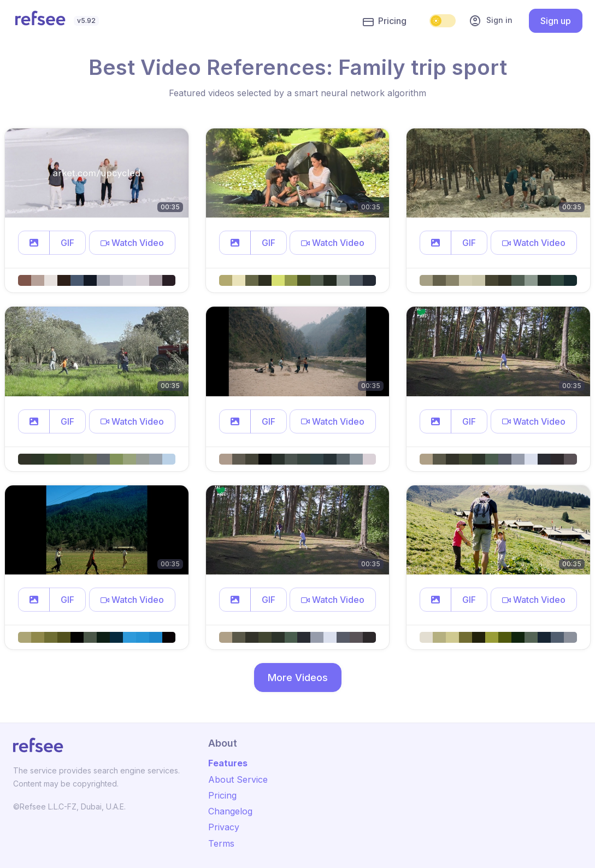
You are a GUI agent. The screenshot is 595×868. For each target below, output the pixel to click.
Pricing (385, 21)
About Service (238, 779)
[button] (34, 243)
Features (228, 763)
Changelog (230, 811)
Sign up (556, 21)
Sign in (491, 21)
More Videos (298, 678)
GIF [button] (67, 243)
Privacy (224, 827)
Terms (221, 843)
